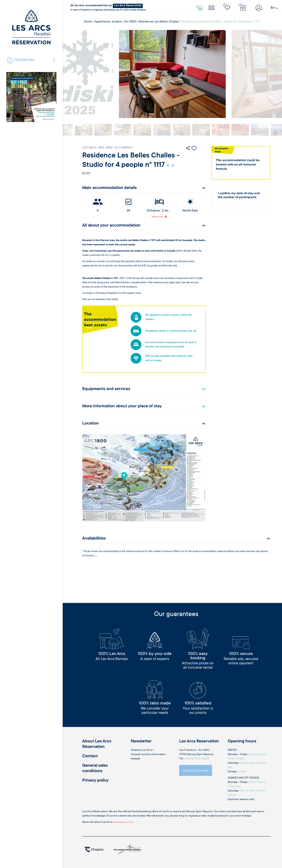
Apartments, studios (108, 22)
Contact (90, 756)
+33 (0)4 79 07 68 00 (197, 759)
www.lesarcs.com (123, 822)
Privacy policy (95, 781)
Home (88, 22)
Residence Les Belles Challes (159, 22)
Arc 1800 (130, 22)
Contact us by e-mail (196, 771)
